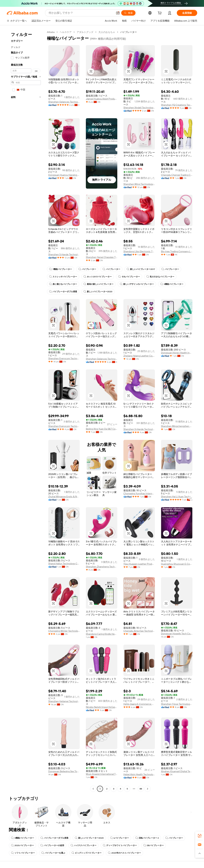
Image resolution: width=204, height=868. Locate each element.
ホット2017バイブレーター (98, 277)
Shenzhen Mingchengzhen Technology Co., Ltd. (177, 426)
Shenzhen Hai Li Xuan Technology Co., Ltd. (177, 497)
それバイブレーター (129, 277)
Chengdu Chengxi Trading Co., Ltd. (177, 175)
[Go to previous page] (93, 789)
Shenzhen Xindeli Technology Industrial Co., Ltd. (139, 108)
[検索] (128, 13)
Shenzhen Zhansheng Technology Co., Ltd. (102, 567)
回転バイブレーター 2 (147, 838)
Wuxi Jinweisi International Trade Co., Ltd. (102, 774)
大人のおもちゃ (107, 32)
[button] (118, 13)
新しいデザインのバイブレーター (137, 284)
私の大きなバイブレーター (160, 277)
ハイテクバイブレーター (83, 845)
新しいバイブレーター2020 (98, 292)
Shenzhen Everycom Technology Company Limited (64, 358)
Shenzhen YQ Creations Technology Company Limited (177, 105)
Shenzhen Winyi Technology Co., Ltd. (139, 184)
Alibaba (51, 32)
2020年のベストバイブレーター (124, 853)
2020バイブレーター (22, 845)
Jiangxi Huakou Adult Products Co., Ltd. (102, 99)
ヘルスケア (66, 32)
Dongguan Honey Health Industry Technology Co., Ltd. (177, 353)
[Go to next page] (148, 789)
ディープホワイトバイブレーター (120, 845)
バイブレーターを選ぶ (53, 853)
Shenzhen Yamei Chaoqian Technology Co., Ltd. (102, 257)
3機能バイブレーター (172, 284)
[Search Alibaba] (81, 13)
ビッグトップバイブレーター (87, 853)
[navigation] (26, 411)
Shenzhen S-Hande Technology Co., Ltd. (64, 254)
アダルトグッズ (85, 32)
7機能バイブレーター (61, 269)
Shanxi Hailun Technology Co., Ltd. (64, 564)
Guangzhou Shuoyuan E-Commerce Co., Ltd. (177, 564)
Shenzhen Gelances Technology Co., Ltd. (64, 102)
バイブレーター (87, 269)
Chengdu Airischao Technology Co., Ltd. (139, 631)
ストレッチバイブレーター (63, 277)
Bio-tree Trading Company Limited (177, 251)
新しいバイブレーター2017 (141, 269)
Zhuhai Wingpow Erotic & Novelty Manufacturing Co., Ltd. (64, 497)
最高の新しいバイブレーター (98, 284)
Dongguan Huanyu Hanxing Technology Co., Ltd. (64, 175)
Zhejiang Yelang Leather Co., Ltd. (139, 356)
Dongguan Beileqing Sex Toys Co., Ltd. (64, 771)
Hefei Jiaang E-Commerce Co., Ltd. (139, 704)
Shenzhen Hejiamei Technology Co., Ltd (64, 701)
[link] (200, 836)
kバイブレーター (120, 838)
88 (141, 789)
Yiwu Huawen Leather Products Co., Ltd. (139, 564)
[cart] (160, 13)
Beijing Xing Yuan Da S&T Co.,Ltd (102, 429)
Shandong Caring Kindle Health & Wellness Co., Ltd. (102, 634)
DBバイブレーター (154, 845)
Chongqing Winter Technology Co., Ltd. (64, 631)
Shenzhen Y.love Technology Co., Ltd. (177, 704)
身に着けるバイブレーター (63, 284)
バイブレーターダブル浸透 (63, 292)
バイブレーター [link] (129, 32)
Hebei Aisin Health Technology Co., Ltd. (139, 774)
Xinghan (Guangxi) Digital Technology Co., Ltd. (177, 771)
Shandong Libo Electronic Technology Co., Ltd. (139, 251)
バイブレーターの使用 (52, 845)
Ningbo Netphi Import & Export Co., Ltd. (102, 707)
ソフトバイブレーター (23, 853)
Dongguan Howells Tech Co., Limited (177, 634)
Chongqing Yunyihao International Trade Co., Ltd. (139, 493)
